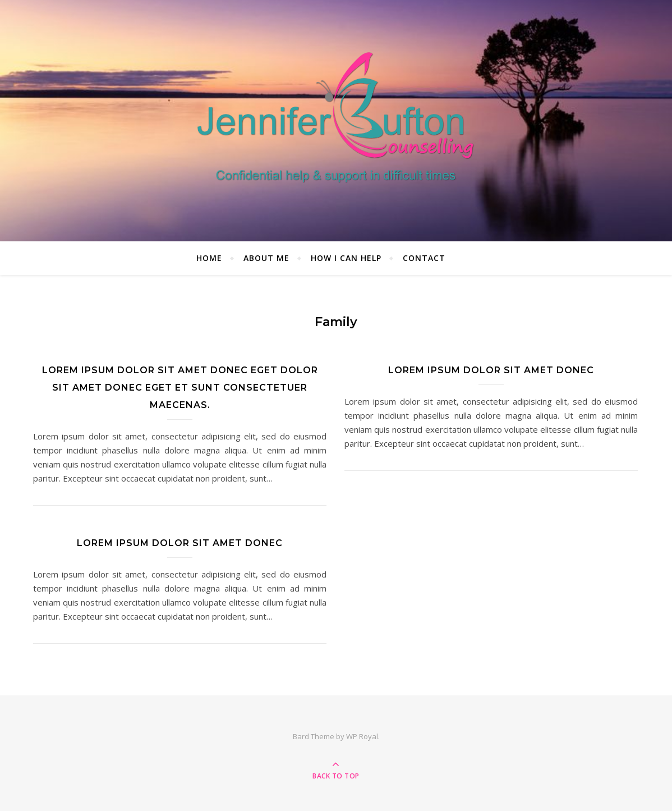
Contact (424, 258)
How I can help (346, 258)
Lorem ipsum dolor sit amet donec (491, 370)
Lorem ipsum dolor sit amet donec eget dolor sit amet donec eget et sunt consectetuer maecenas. (180, 388)
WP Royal (362, 736)
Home (209, 258)
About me (266, 258)
